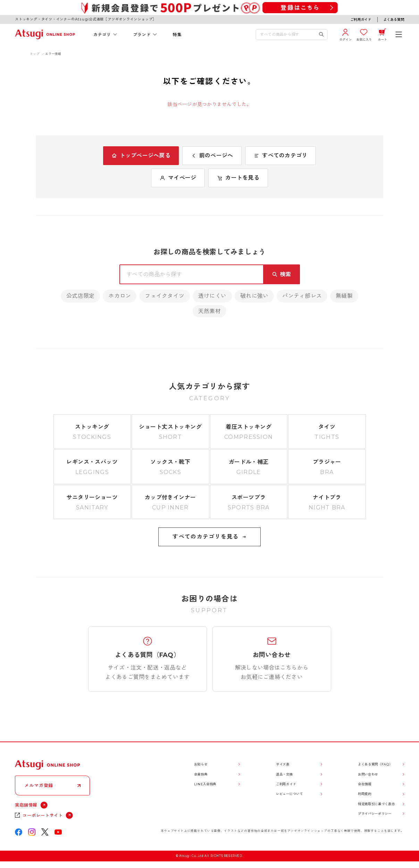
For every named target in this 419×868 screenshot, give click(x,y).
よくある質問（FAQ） (375, 764)
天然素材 (209, 311)
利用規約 (365, 794)
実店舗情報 (26, 805)
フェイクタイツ (165, 296)
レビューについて (289, 794)
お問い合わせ (368, 774)
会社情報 (365, 784)
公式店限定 (80, 296)
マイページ (178, 178)
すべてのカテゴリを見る (209, 537)
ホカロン (120, 296)
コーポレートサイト (43, 815)
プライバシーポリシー (375, 814)
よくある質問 (394, 20)
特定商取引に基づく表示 (376, 804)
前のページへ (212, 155)
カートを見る (238, 178)
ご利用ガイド (361, 20)
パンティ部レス (302, 296)
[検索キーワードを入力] (287, 35)
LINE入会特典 (205, 784)
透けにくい (212, 296)
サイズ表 (283, 764)
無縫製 (344, 296)
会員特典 (201, 774)
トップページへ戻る (141, 155)
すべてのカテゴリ (280, 155)
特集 (177, 35)
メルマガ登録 (39, 785)
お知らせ (201, 764)
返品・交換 (284, 774)
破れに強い (254, 296)
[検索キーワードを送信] (322, 35)
